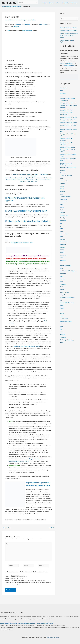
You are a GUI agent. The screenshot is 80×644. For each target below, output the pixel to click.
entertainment (64, 199)
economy (62, 191)
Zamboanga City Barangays (67, 340)
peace (62, 282)
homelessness (64, 242)
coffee (62, 178)
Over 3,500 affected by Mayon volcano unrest (27, 211)
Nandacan (40, 178)
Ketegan (34, 178)
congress (62, 183)
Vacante (28, 182)
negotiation (63, 274)
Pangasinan (27, 24)
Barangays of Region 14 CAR (67, 120)
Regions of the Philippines (67, 303)
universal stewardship (66, 321)
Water (62, 332)
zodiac (62, 343)
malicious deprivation (66, 266)
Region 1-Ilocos (43, 24)
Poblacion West (31, 180)
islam (61, 258)
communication (64, 181)
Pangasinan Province (25, 174)
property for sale (64, 292)
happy (62, 229)
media (62, 268)
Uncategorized (64, 319)
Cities (58, 3)
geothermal (63, 221)
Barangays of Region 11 (66, 110)
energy (62, 194)
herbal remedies (64, 234)
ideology (62, 252)
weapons (62, 335)
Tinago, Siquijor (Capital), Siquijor (69, 30)
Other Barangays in (27, 30)
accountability (64, 88)
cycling (62, 186)
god (61, 223)
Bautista (18, 24)
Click (8, 30)
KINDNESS (69, 63)
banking (62, 96)
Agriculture (63, 93)
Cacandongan (24, 178)
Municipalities (66, 3)
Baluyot (12, 178)
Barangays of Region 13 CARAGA (69, 117)
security (62, 316)
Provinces (52, 3)
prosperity (63, 295)
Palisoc (15, 180)
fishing (62, 207)
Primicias (47, 180)
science (62, 313)
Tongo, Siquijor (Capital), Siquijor (69, 28)
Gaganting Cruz (64, 215)
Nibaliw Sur (9, 180)
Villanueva (34, 182)
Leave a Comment (10, 20)
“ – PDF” (22, 243)
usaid (61, 327)
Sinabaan (23, 182)
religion (62, 305)
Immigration (63, 255)
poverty (62, 290)
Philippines (16, 26)
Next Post (52, 528)
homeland (63, 239)
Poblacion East (22, 180)
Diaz (30, 178)
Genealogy (63, 218)
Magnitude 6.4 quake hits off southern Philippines (29, 221)
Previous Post (6, 528)
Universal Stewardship (69, 66)
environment (63, 202)
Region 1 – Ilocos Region (41, 174)
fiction (62, 205)
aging (62, 91)
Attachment (8, 576)
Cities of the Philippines (66, 175)
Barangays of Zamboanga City (68, 168)
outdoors (62, 279)
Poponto (42, 180)
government (63, 226)
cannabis (62, 170)
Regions (45, 3)
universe (62, 324)
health (62, 231)
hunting (62, 250)
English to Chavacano (66, 197)
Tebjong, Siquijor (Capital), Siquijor (69, 33)
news (61, 276)
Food (61, 210)
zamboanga (63, 337)
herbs (62, 237)
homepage (63, 244)
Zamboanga (9, 3)
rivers (62, 311)
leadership (63, 260)
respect (62, 308)
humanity (62, 247)
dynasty (62, 189)
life (61, 263)
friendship (63, 213)
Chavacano (74, 3)
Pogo (37, 180)
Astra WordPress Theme (53, 637)
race (61, 300)
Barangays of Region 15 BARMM (69, 122)
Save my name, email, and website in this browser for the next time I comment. (28, 572)
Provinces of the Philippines (67, 298)
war (61, 329)
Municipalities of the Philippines (68, 271)
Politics (62, 287)
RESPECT (63, 63)
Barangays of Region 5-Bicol (67, 147)
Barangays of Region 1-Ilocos (23, 20)
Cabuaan (18, 178)
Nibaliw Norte (47, 178)
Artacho (7, 178)
